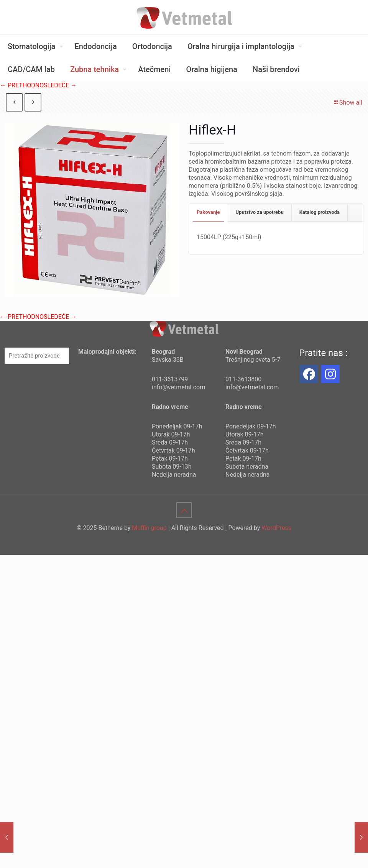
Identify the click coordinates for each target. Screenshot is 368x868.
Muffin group (149, 528)
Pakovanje (208, 212)
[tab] (209, 212)
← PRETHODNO (22, 85)
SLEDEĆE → (60, 85)
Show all (348, 103)
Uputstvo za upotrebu (260, 212)
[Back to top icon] (184, 510)
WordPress (276, 528)
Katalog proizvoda (320, 212)
